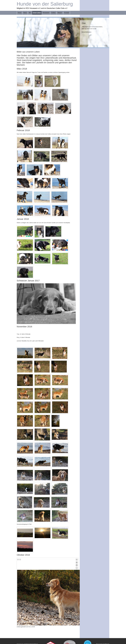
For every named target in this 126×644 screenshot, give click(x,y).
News (25, 13)
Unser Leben (37, 13)
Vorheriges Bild (18, 559)
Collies (53, 13)
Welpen (60, 13)
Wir (30, 13)
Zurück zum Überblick (77, 564)
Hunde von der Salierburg (45, 4)
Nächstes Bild (20, 559)
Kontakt (67, 13)
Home (20, 13)
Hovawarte (46, 13)
